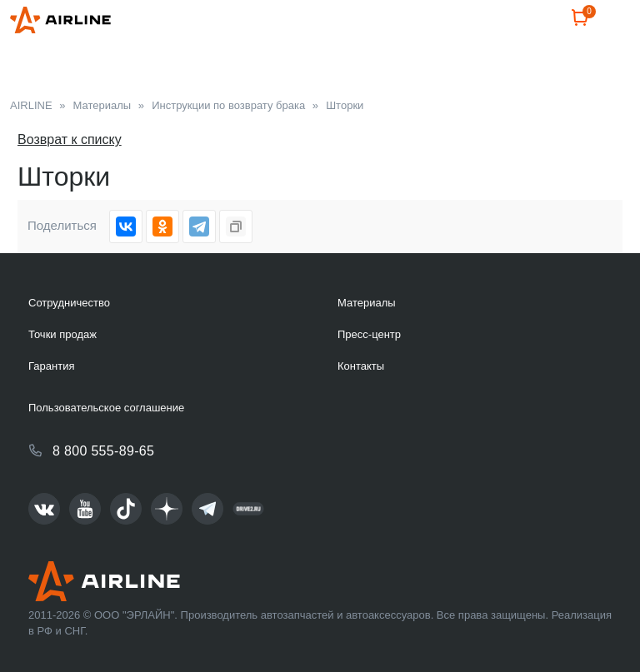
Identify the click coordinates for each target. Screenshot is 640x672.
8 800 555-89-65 (103, 451)
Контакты (361, 366)
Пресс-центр (369, 334)
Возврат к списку (70, 139)
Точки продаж (62, 334)
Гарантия (51, 366)
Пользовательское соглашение (106, 408)
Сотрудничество (69, 303)
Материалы (367, 303)
